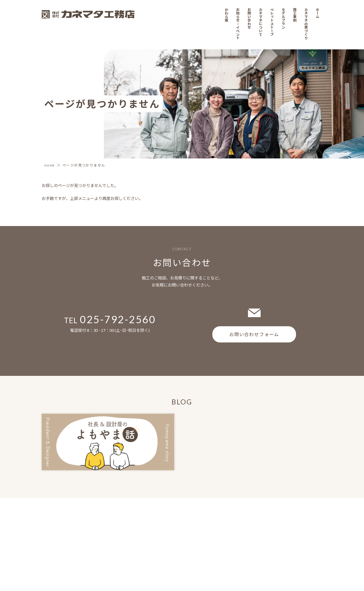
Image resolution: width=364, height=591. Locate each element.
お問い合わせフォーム (254, 334)
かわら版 (227, 520)
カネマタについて (262, 527)
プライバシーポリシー (59, 536)
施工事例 (297, 520)
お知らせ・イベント (238, 529)
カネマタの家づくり (309, 529)
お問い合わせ (250, 524)
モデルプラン (285, 524)
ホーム (320, 518)
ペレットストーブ (273, 527)
